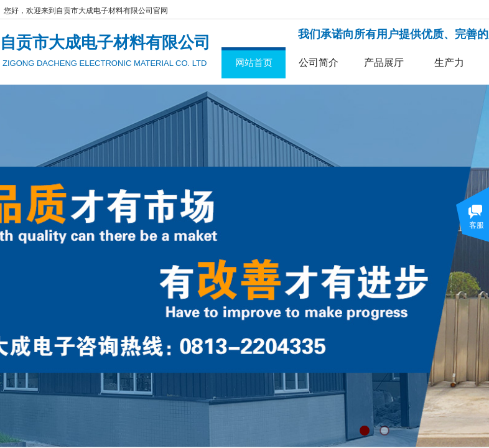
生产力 (449, 63)
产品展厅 (384, 63)
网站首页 (254, 63)
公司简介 (319, 63)
